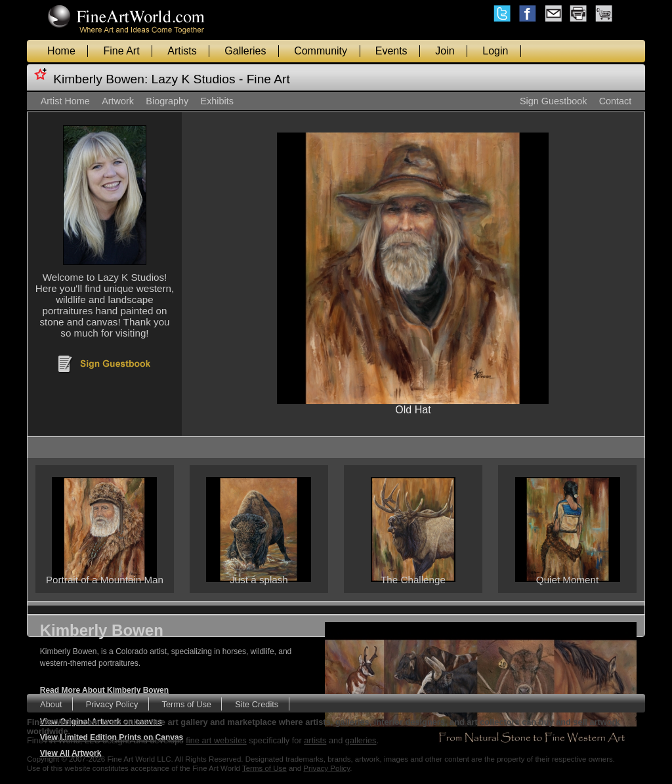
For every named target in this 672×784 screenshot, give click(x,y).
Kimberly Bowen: (100, 79)
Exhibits (217, 101)
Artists (182, 51)
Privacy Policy (112, 704)
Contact (616, 101)
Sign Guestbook (553, 101)
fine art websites (216, 740)
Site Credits (257, 704)
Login (495, 51)
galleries (361, 740)
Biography (167, 101)
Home (61, 51)
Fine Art (121, 51)
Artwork (118, 101)
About (51, 704)
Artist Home (65, 101)
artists (315, 740)
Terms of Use (187, 704)
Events (391, 51)
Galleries (245, 51)
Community (321, 51)
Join (445, 51)
